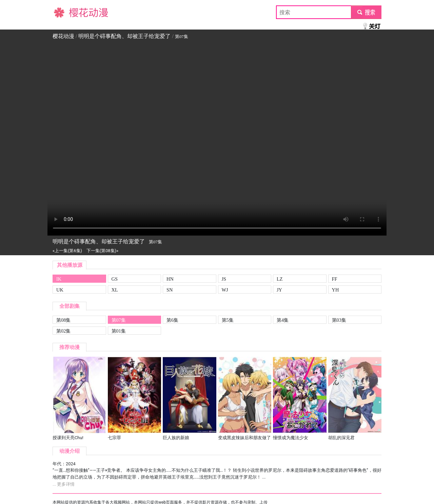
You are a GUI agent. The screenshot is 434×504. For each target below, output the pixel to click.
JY (279, 290)
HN (170, 279)
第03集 (339, 320)
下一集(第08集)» (102, 251)
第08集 (63, 320)
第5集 (228, 320)
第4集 (283, 320)
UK (60, 290)
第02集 (63, 331)
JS (224, 279)
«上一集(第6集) (67, 251)
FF (335, 279)
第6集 (172, 320)
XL (115, 290)
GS (115, 279)
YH (336, 290)
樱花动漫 (63, 12)
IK (59, 279)
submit (366, 12)
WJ (225, 290)
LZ (280, 279)
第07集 (119, 320)
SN (170, 290)
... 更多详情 (64, 484)
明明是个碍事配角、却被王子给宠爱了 (124, 36)
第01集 (119, 331)
